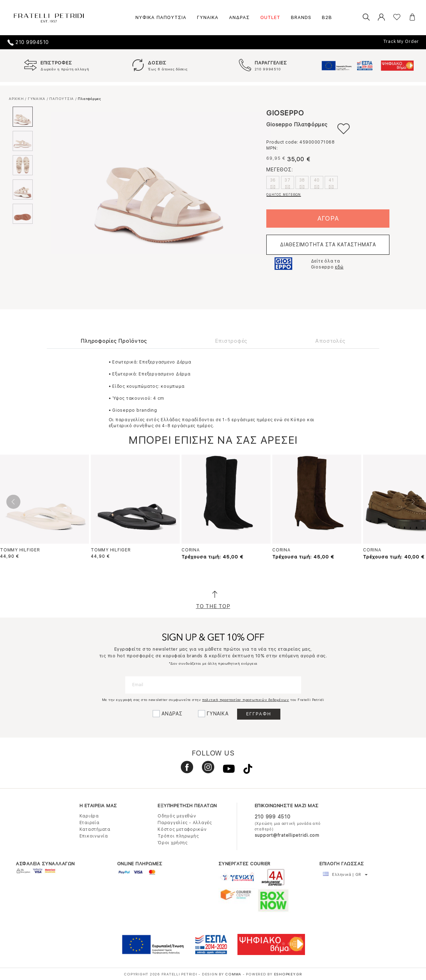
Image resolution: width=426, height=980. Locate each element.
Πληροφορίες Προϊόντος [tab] (114, 341)
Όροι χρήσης (173, 843)
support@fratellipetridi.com (287, 835)
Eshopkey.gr (288, 974)
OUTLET (270, 17)
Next (413, 502)
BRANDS (301, 17)
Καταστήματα (95, 829)
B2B (327, 17)
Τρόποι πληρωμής (178, 836)
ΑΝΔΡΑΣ (239, 17)
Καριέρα (89, 816)
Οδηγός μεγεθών (177, 816)
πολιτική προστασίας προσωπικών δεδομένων (246, 700)
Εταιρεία (90, 823)
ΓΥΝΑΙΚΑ (208, 17)
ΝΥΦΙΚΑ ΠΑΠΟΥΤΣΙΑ (161, 17)
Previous (13, 502)
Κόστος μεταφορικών (182, 829)
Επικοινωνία (94, 836)
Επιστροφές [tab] (231, 341)
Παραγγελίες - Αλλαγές (185, 823)
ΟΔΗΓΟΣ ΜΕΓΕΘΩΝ (284, 194)
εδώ (339, 267)
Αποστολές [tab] (330, 341)
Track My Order (401, 42)
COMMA (234, 974)
